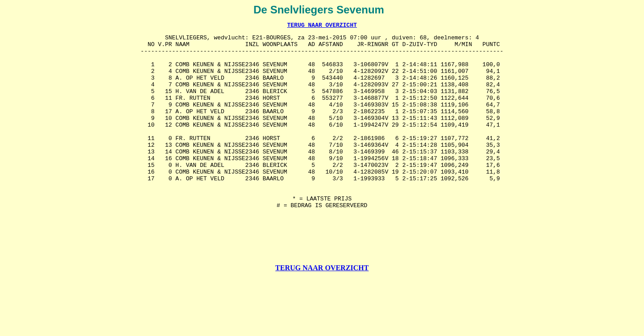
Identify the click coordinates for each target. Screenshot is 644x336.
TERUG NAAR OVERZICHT (322, 26)
